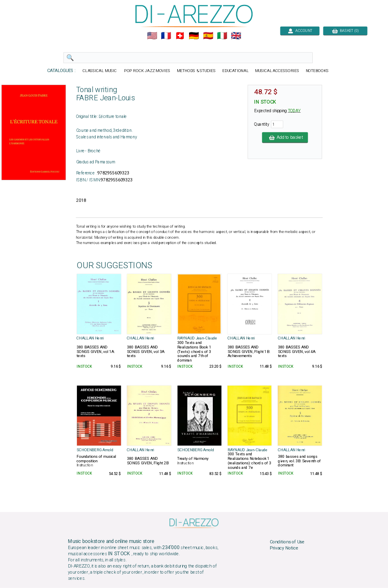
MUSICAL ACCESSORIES (277, 71)
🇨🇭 (180, 36)
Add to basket (285, 137)
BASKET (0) (345, 31)
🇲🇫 (166, 36)
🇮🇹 (222, 36)
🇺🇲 (152, 36)
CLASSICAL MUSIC (100, 71)
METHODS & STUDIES (196, 71)
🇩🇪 (194, 36)
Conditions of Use (287, 542)
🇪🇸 (208, 36)
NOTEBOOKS (317, 71)
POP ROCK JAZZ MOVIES (147, 71)
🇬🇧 (236, 36)
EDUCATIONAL (235, 71)
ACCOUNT (300, 31)
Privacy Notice (284, 548)
